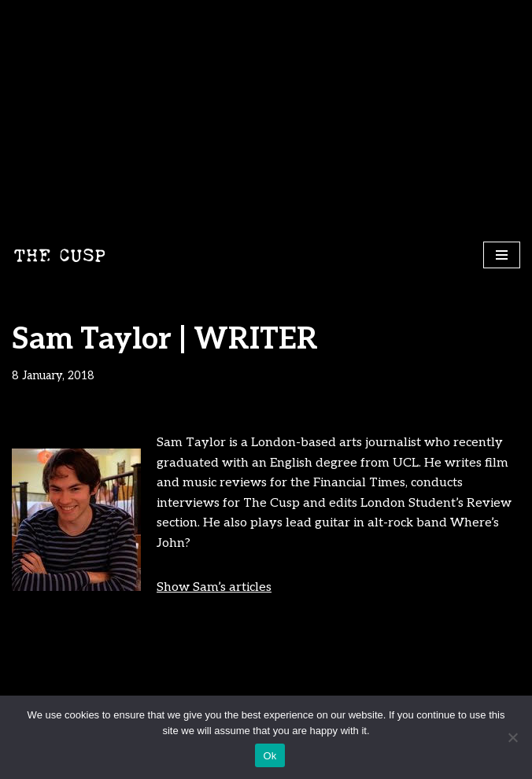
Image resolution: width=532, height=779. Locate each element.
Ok (270, 756)
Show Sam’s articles (214, 587)
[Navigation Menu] (502, 255)
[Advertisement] (266, 118)
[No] (512, 737)
